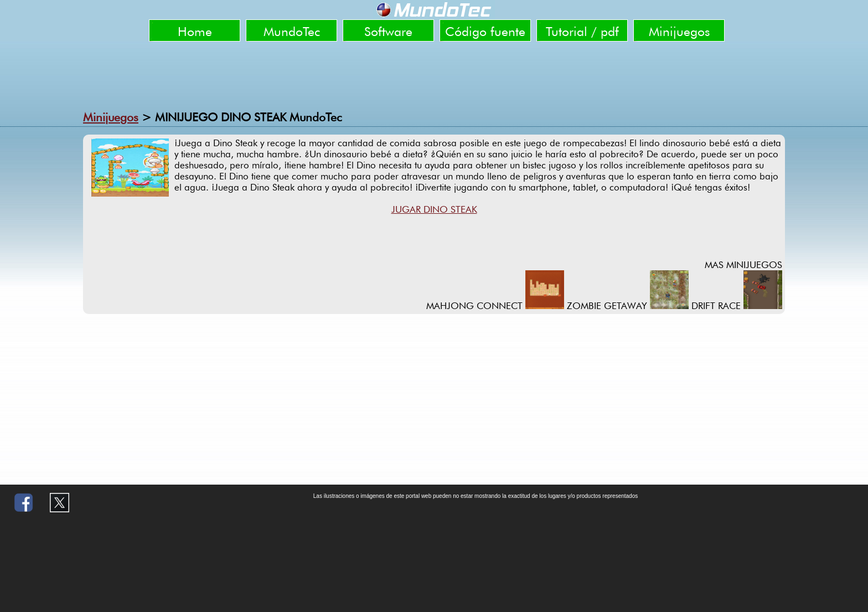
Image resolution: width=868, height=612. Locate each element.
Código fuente (485, 31)
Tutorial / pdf (582, 31)
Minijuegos (679, 31)
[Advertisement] (434, 75)
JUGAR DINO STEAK (434, 209)
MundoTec (292, 31)
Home (195, 31)
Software (388, 31)
